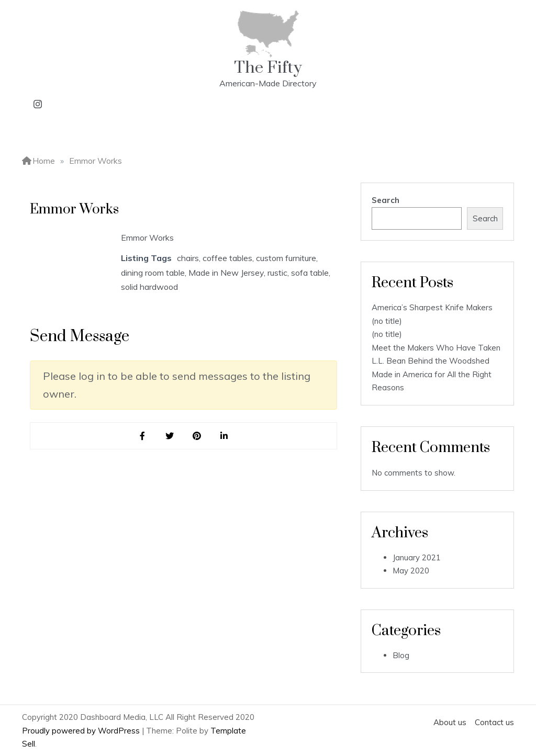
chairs (188, 258)
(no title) (387, 321)
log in (92, 376)
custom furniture (286, 258)
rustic (277, 273)
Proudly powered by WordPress (82, 731)
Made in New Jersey (226, 273)
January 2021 (417, 557)
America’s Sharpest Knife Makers (432, 307)
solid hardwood (149, 287)
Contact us (494, 722)
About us (450, 722)
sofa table (310, 273)
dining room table (153, 273)
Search (386, 200)
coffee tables (227, 258)
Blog (401, 655)
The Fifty (268, 68)
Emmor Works (147, 238)
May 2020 (411, 571)
